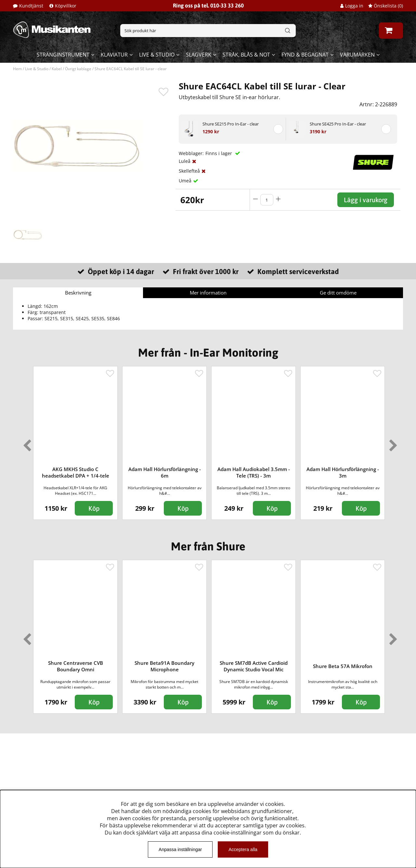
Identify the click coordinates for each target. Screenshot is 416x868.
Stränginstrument (63, 55)
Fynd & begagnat (305, 55)
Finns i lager (219, 153)
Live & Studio (157, 55)
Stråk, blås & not (246, 55)
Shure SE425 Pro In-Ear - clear (338, 124)
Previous (26, 443)
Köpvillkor (66, 6)
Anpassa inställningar (180, 849)
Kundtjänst (31, 6)
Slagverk (199, 55)
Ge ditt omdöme (338, 293)
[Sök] (208, 31)
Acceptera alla (243, 849)
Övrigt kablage (78, 69)
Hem (17, 69)
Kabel (57, 69)
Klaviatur (114, 55)
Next (392, 443)
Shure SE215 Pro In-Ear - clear (231, 124)
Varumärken (357, 55)
